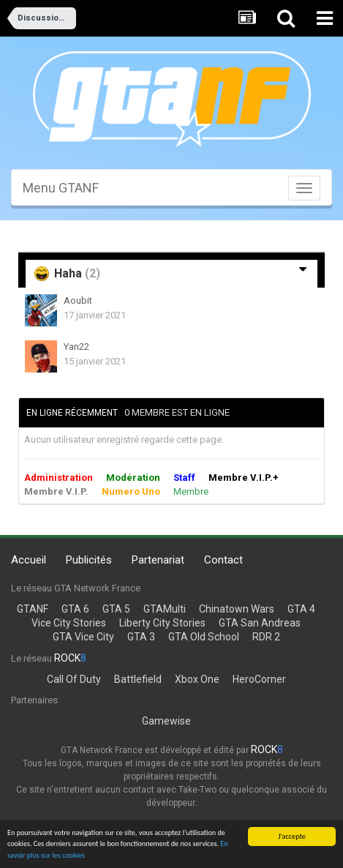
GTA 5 (116, 609)
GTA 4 (301, 609)
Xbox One (197, 679)
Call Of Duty (74, 679)
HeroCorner (259, 679)
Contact (223, 560)
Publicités (89, 560)
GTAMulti (165, 609)
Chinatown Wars (237, 609)
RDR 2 (266, 637)
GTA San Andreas (260, 623)
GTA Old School (204, 637)
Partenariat (158, 560)
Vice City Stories (69, 623)
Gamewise (166, 721)
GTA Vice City (83, 637)
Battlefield (138, 679)
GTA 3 (141, 637)
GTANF (33, 609)
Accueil (29, 560)
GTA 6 (75, 609)
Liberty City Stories (162, 623)
